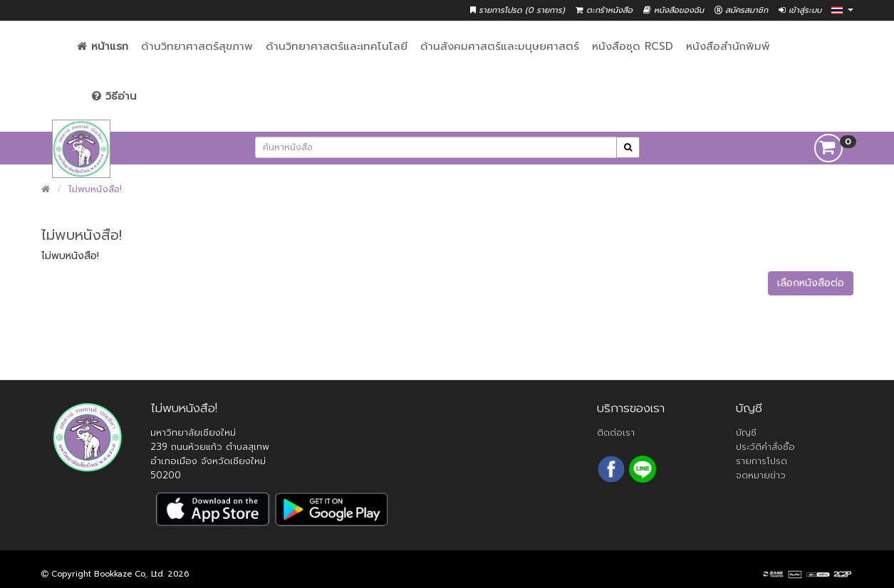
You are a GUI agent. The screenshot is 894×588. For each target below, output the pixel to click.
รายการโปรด (762, 461)
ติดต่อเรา (616, 432)
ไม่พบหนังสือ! (95, 189)
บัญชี (746, 432)
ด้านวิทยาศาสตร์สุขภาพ (197, 46)
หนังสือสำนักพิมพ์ (728, 46)
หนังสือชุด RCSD (633, 46)
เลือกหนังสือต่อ (811, 283)
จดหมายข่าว (761, 475)
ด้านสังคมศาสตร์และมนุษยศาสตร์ (500, 46)
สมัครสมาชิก (741, 10)
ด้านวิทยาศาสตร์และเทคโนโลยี (337, 46)
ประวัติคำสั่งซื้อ (765, 447)
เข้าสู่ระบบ (800, 10)
